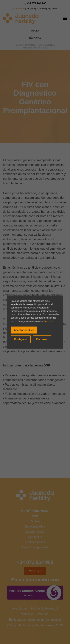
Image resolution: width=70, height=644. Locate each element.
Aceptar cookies (24, 330)
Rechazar (42, 339)
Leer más (49, 321)
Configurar (21, 339)
